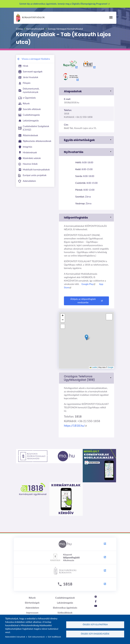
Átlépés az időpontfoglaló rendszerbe (87, 301)
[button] (86, 91)
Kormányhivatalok (30, 18)
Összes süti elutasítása (95, 625)
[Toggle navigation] (111, 17)
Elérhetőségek (32, 603)
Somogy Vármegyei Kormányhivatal (65, 29)
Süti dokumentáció (36, 637)
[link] (86, 378)
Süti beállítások (54, 637)
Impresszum (32, 613)
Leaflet (93, 367)
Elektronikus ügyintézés (65, 608)
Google (111, 367)
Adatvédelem (32, 608)
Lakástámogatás (65, 603)
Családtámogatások (65, 598)
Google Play (89, 284)
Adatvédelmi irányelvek (15, 637)
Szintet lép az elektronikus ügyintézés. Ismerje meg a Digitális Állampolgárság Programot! (65, 4)
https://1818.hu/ (76, 426)
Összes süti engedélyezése (95, 634)
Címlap (19, 29)
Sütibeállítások (65, 613)
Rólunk (32, 598)
